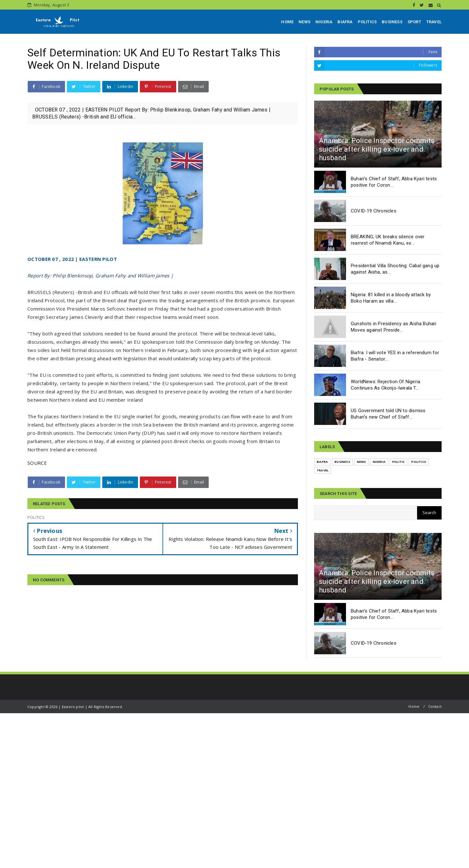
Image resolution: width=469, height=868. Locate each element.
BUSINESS (392, 22)
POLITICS (367, 22)
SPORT (414, 22)
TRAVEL (434, 22)
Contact (435, 706)
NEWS (304, 22)
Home (414, 706)
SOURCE (37, 463)
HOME (287, 22)
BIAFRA (345, 22)
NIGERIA (324, 22)
